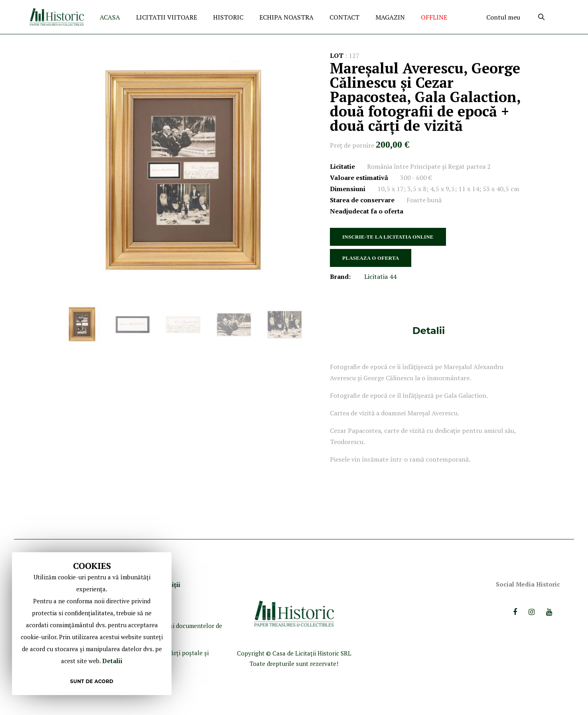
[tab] (429, 331)
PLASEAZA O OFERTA (371, 258)
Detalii (429, 331)
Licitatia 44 (380, 277)
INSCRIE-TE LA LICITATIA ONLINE (388, 237)
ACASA (110, 17)
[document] (92, 624)
